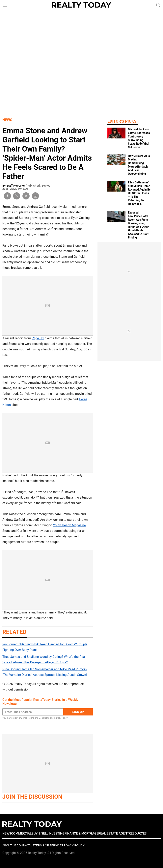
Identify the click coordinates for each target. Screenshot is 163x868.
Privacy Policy (61, 718)
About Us (9, 845)
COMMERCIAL (21, 833)
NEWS (7, 833)
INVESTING (56, 833)
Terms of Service (48, 845)
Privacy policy (73, 845)
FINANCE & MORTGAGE (81, 833)
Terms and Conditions (39, 718)
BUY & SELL (40, 833)
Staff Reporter (16, 186)
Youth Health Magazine (69, 525)
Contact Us (25, 845)
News (7, 120)
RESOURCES (138, 833)
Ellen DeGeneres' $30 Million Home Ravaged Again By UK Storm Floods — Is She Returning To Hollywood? (139, 193)
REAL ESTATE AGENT (114, 833)
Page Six (38, 338)
